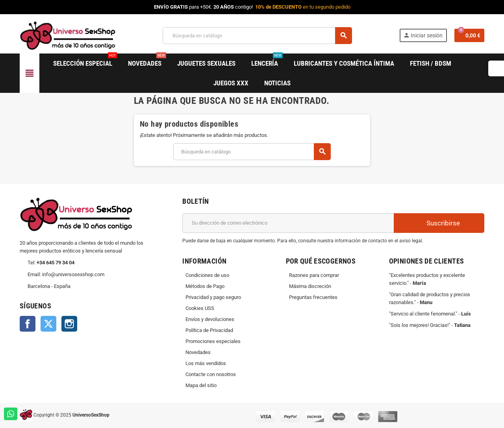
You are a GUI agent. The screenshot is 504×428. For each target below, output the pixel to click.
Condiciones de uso (207, 275)
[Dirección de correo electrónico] (288, 223)
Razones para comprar (314, 275)
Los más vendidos (206, 363)
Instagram (69, 324)
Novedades (198, 352)
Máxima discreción (310, 286)
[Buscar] (257, 36)
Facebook (28, 324)
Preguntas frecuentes (313, 297)
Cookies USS (200, 308)
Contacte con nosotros (211, 374)
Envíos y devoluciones (210, 319)
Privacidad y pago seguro (213, 297)
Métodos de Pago (205, 286)
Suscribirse (439, 223)
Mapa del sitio (201, 385)
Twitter (48, 324)
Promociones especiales (213, 341)
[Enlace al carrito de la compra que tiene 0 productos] (469, 35)
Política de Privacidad (209, 330)
